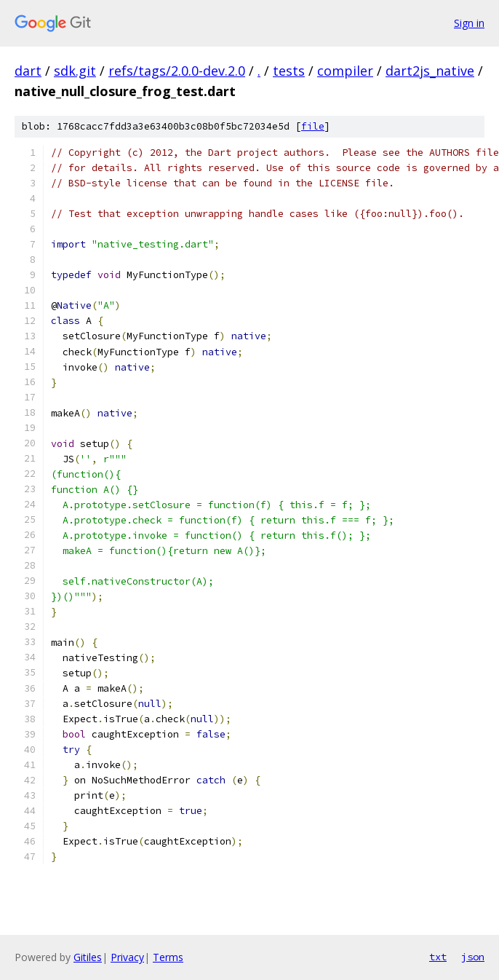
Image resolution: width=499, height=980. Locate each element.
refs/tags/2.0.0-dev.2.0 (177, 71)
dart (28, 71)
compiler (345, 71)
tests (289, 71)
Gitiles (88, 957)
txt (438, 957)
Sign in (469, 23)
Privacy (127, 957)
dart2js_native (430, 71)
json (473, 957)
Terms (168, 957)
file (313, 126)
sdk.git (75, 71)
